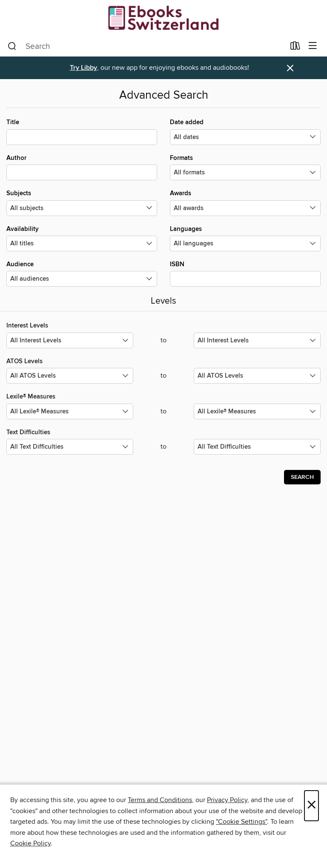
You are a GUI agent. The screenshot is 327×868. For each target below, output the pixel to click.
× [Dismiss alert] (290, 68)
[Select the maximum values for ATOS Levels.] (257, 376)
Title (82, 131)
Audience (82, 273)
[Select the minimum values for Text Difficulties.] (70, 447)
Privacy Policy (227, 800)
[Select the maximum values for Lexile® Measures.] (257, 411)
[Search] (12, 46)
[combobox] (146, 46)
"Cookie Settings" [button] (241, 822)
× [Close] (311, 806)
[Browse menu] (313, 46)
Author (82, 167)
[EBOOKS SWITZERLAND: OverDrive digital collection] (163, 18)
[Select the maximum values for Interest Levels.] (257, 340)
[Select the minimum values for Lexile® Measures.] (70, 411)
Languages (245, 238)
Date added (245, 131)
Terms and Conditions (160, 800)
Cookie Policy (30, 843)
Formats (245, 167)
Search (302, 477)
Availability (82, 238)
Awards (245, 202)
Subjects (82, 202)
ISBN (245, 273)
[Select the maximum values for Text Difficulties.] (257, 447)
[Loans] (295, 48)
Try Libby (83, 68)
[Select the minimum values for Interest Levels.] (70, 340)
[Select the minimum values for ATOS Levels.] (70, 376)
